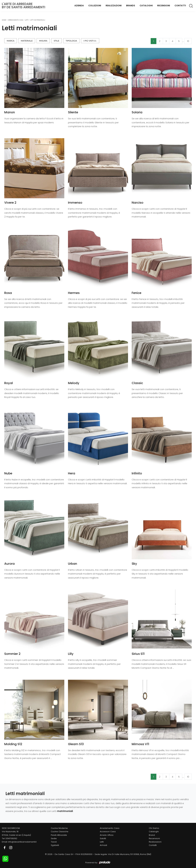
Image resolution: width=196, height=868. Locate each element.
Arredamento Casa (16, 20)
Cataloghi (146, 6)
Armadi (103, 845)
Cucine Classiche (60, 832)
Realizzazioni (114, 6)
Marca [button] (11, 41)
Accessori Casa (108, 832)
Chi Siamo (154, 828)
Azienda (79, 6)
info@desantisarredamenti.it (22, 842)
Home (4, 20)
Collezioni (95, 6)
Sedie (54, 838)
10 (188, 41)
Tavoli (54, 842)
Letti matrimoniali (38, 20)
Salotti (103, 838)
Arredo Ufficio (107, 835)
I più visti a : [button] (90, 41)
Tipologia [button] (71, 41)
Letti (27, 20)
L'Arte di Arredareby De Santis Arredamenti (24, 6)
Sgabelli (55, 845)
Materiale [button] (27, 41)
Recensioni (164, 6)
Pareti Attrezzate (59, 835)
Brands (131, 6)
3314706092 (11, 838)
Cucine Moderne (59, 828)
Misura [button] (43, 41)
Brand (152, 835)
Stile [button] (57, 41)
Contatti (180, 6)
